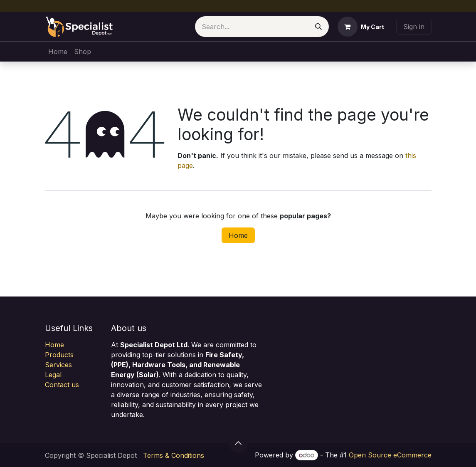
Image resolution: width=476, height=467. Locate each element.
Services (58, 365)
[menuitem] (58, 52)
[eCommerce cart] (361, 27)
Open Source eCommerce (390, 455)
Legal (53, 375)
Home (238, 235)
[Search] (318, 27)
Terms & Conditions (174, 455)
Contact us (62, 385)
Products (59, 355)
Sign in (414, 27)
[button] (238, 443)
